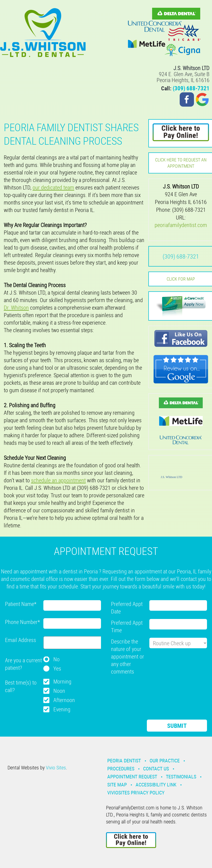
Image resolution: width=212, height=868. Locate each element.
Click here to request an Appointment (181, 163)
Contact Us (156, 769)
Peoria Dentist (124, 761)
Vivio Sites (56, 768)
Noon (59, 691)
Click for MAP (181, 279)
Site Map (117, 785)
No (57, 659)
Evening (62, 709)
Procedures (121, 769)
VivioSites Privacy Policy (136, 793)
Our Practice (165, 761)
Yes (57, 668)
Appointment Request (132, 777)
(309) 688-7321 (191, 88)
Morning (62, 681)
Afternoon (64, 700)
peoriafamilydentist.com (181, 225)
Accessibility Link (156, 785)
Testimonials (181, 777)
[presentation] (149, 689)
